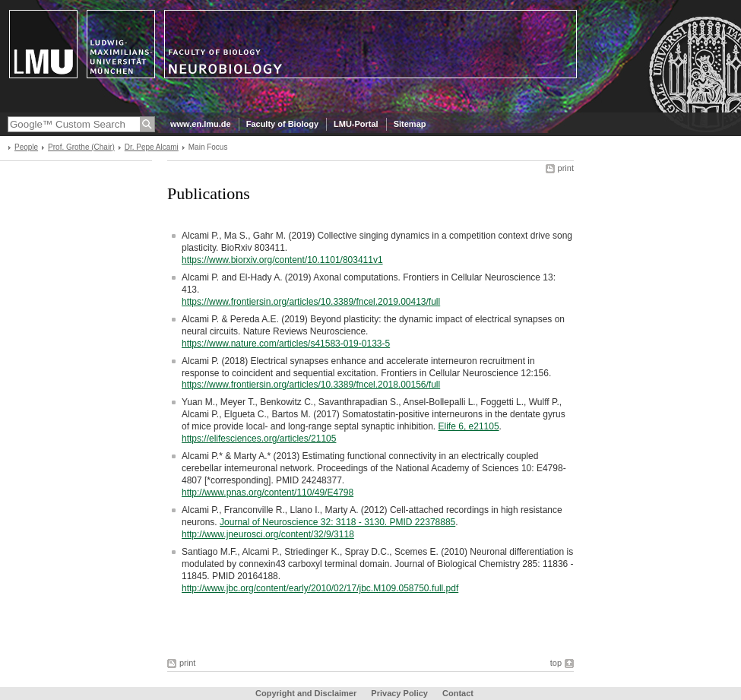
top (556, 663)
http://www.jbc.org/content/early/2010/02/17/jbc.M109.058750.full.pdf (320, 588)
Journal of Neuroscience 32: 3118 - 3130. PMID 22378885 (337, 522)
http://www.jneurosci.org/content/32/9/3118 (268, 534)
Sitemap (410, 124)
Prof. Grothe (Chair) (81, 147)
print (566, 168)
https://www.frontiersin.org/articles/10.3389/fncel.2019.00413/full (311, 302)
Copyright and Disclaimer (306, 693)
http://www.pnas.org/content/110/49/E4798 (268, 493)
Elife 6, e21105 (469, 426)
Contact (458, 693)
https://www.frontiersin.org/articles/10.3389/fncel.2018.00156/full (311, 385)
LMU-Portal (356, 124)
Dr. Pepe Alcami (152, 147)
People (26, 147)
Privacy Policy (399, 693)
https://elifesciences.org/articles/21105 (259, 439)
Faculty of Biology (282, 124)
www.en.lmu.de (201, 124)
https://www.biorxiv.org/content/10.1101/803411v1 (282, 260)
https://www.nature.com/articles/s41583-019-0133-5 (286, 344)
